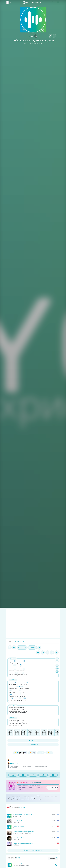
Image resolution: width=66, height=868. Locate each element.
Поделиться (33, 745)
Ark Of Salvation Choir (33, 44)
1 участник (14, 763)
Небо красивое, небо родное (23, 832)
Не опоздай (18, 864)
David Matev (12, 760)
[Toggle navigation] (58, 2)
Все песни (53, 858)
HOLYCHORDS (24, 783)
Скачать (33, 741)
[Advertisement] (33, 623)
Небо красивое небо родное (23, 815)
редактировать (51, 796)
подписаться (53, 788)
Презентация (19, 642)
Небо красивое (19, 820)
